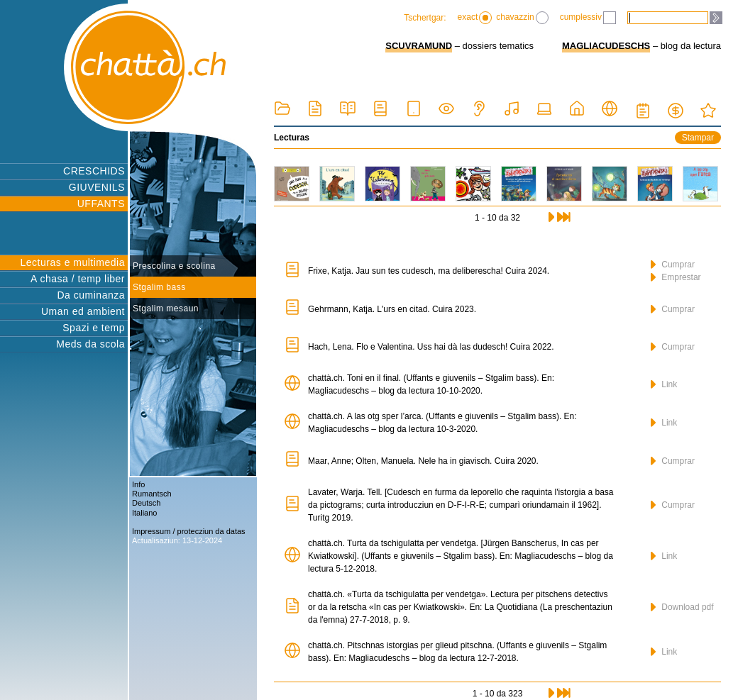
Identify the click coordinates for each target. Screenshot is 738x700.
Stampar (698, 138)
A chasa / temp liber (78, 279)
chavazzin (522, 18)
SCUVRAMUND (419, 46)
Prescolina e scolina (174, 266)
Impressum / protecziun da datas (189, 531)
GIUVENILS (97, 187)
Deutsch (146, 503)
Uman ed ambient (83, 311)
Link (664, 384)
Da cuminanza (92, 295)
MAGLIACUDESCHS (606, 46)
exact (475, 18)
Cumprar (673, 265)
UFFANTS (101, 204)
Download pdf (682, 607)
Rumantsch (152, 494)
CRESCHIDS (94, 171)
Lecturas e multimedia (73, 262)
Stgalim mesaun (166, 309)
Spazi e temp (94, 328)
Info (138, 484)
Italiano (144, 513)
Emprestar (676, 277)
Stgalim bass (159, 287)
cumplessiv (588, 18)
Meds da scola (90, 344)
